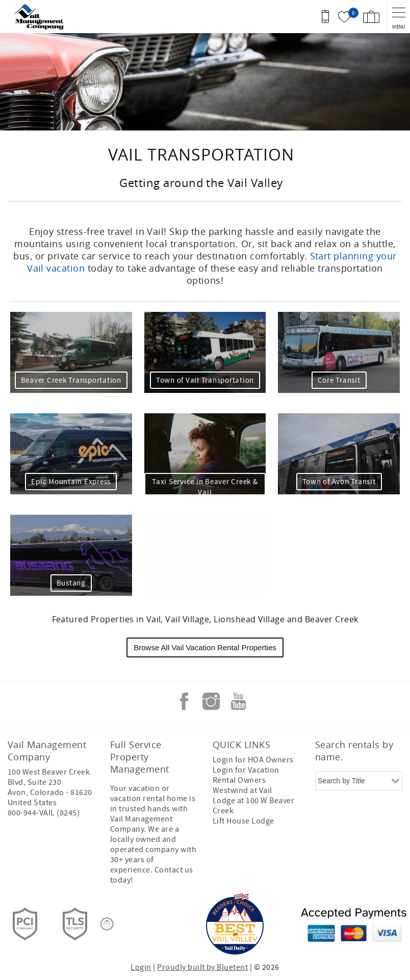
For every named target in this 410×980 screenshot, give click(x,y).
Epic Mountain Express (71, 482)
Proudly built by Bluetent (202, 967)
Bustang (71, 583)
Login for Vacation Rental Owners (246, 775)
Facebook (184, 701)
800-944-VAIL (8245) (44, 813)
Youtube (238, 701)
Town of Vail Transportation (205, 380)
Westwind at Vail (242, 790)
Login (141, 967)
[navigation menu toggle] (399, 17)
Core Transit (339, 380)
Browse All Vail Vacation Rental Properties (205, 647)
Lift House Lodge (244, 821)
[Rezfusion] (107, 924)
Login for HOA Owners (253, 760)
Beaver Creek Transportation (71, 380)
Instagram (211, 701)
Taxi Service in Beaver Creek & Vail (205, 487)
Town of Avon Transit (339, 482)
